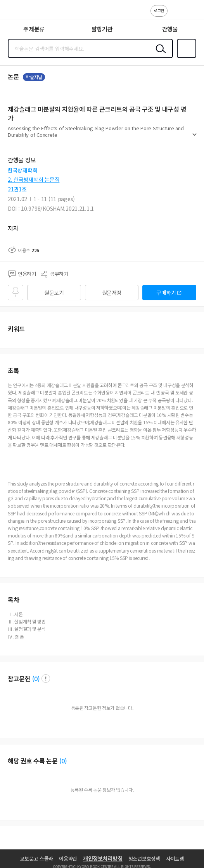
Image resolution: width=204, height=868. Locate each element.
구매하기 (166, 293)
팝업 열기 (46, 679)
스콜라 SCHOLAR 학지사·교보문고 (23, 12)
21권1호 (17, 189)
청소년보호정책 (144, 859)
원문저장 (112, 293)
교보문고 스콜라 (36, 859)
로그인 (159, 10)
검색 (159, 55)
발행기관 (102, 29)
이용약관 (68, 859)
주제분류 (34, 29)
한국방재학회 (22, 170)
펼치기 (194, 138)
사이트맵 (175, 859)
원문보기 (54, 293)
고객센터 (176, 15)
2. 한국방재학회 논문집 (34, 179)
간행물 (170, 29)
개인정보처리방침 (103, 858)
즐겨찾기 (185, 57)
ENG (192, 15)
